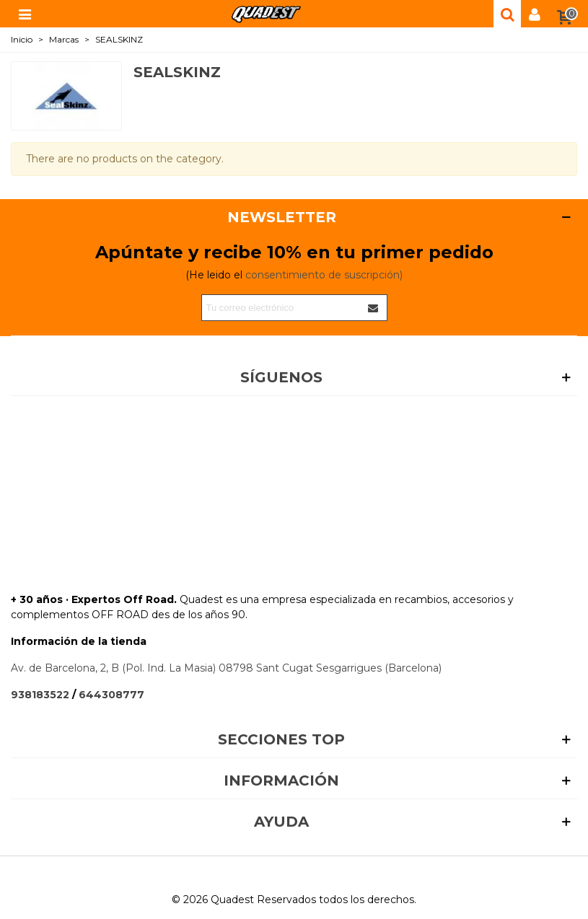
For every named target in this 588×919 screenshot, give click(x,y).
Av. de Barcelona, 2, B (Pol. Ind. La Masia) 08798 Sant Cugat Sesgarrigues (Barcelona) (226, 668)
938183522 (40, 695)
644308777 (111, 695)
